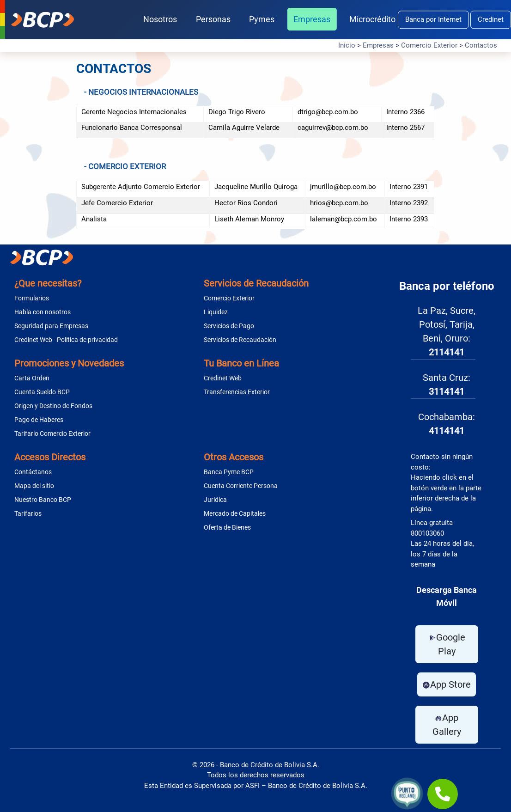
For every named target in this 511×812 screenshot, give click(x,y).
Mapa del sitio (34, 486)
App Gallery (447, 725)
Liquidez (216, 312)
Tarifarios (28, 513)
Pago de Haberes (39, 420)
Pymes (262, 19)
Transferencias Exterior (237, 392)
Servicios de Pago (229, 326)
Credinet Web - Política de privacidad (66, 340)
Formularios (32, 298)
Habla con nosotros (43, 312)
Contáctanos (33, 472)
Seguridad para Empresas (51, 326)
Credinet (491, 19)
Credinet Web (223, 378)
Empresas (312, 19)
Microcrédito (372, 19)
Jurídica (215, 500)
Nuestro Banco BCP (43, 500)
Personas (213, 19)
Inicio (347, 45)
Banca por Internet (433, 19)
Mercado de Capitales (235, 513)
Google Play (447, 644)
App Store (447, 684)
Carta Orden (32, 378)
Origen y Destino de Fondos (53, 406)
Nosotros (160, 19)
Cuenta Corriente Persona (241, 486)
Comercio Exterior (429, 45)
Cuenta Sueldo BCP (42, 392)
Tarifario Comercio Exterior (52, 433)
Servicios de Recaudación (240, 340)
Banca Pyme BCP (229, 472)
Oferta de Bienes (227, 527)
